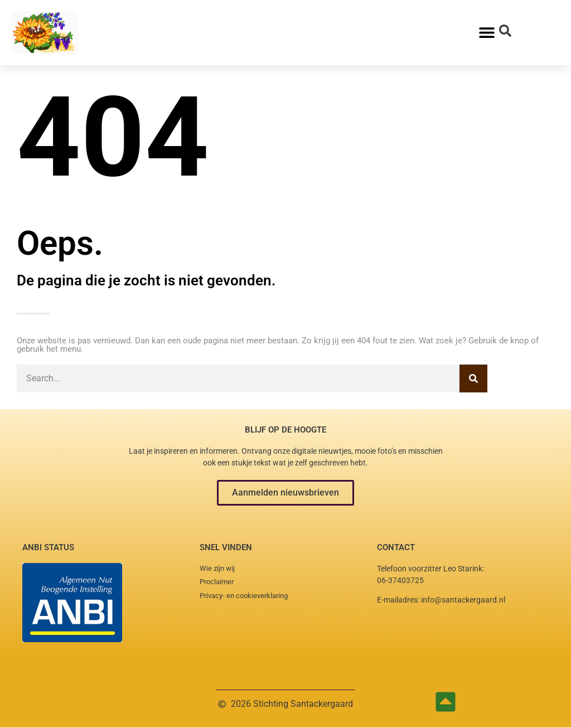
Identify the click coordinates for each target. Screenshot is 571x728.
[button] (285, 493)
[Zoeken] (473, 378)
